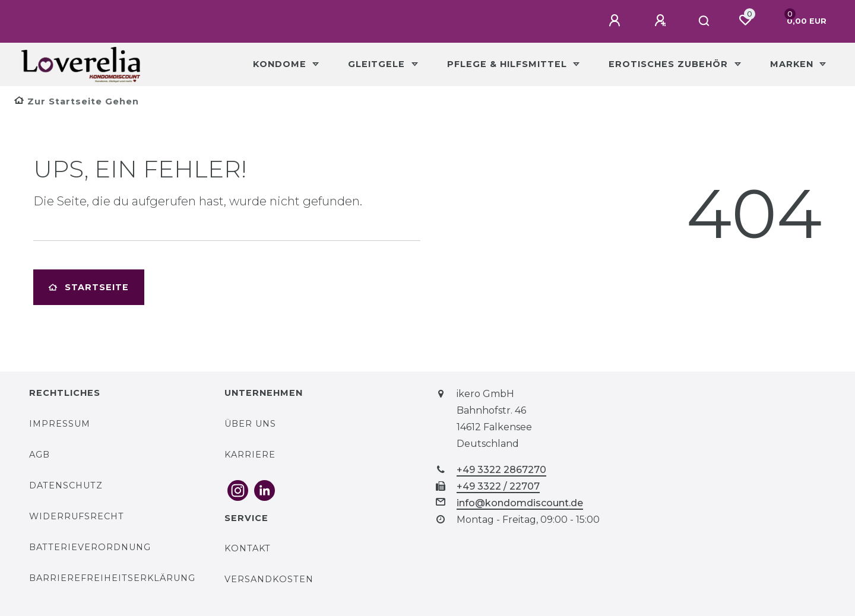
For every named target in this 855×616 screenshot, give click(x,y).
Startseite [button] (89, 287)
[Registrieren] (662, 21)
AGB (39, 455)
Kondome (281, 64)
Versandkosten (269, 579)
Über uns (250, 424)
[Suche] (704, 21)
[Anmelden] (616, 21)
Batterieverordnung (90, 547)
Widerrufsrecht (77, 516)
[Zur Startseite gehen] (77, 101)
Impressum (60, 424)
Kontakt (248, 548)
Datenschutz (66, 485)
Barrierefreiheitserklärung (112, 578)
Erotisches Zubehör (670, 64)
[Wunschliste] (745, 20)
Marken (793, 64)
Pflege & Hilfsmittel (509, 64)
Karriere (250, 455)
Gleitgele (378, 64)
